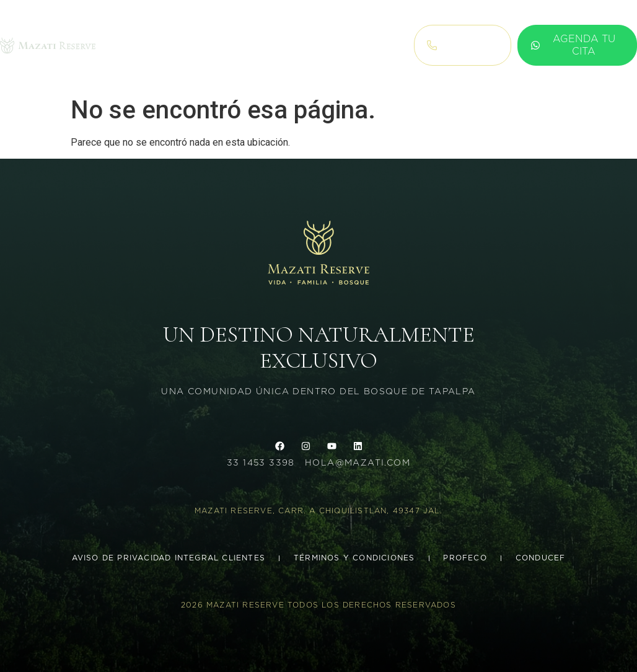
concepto (257, 45)
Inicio (125, 45)
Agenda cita (368, 45)
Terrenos (182, 45)
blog (314, 45)
